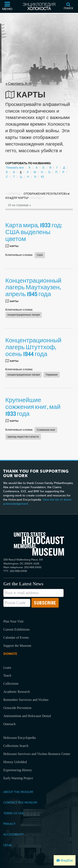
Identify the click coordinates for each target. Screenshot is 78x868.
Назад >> (37, 198)
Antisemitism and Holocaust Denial (27, 716)
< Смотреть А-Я (19, 84)
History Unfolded (15, 762)
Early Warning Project (18, 778)
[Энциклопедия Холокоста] (39, 6)
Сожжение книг (46, 430)
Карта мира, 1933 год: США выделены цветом (34, 232)
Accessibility (13, 834)
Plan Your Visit (13, 621)
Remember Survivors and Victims (26, 700)
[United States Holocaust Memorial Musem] (39, 544)
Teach (7, 675)
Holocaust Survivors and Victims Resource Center (37, 754)
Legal (8, 845)
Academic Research (17, 692)
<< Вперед (13, 194)
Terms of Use (14, 813)
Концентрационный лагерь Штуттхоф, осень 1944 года (33, 347)
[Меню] (7, 6)
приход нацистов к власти (23, 437)
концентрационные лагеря (24, 315)
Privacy (9, 824)
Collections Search (16, 746)
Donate (10, 654)
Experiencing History (18, 770)
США (40, 255)
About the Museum (18, 792)
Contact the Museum (20, 802)
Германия (51, 375)
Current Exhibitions (17, 629)
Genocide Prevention (17, 708)
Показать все (15, 168)
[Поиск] (68, 6)
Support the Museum (17, 646)
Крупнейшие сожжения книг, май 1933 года (33, 407)
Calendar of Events (16, 638)
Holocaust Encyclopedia (20, 738)
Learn (7, 668)
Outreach (9, 724)
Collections (11, 684)
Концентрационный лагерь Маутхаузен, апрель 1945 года (33, 287)
